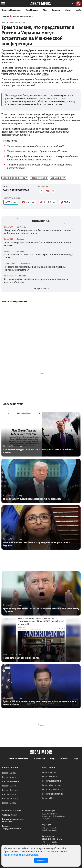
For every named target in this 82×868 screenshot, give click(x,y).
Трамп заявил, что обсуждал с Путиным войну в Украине (37, 151)
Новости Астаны (9, 777)
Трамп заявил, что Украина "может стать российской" (35, 146)
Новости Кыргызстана (52, 785)
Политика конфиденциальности (11, 827)
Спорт (68, 10)
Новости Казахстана (11, 10)
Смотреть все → (41, 289)
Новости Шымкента (10, 782)
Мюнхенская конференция (15, 178)
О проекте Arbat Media (12, 811)
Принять (41, 860)
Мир (45, 10)
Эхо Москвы (32, 10)
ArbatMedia (8, 63)
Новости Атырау (9, 803)
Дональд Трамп (58, 178)
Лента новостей (49, 772)
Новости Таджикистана (53, 794)
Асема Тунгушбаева (16, 190)
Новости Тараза (9, 794)
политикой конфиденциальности (21, 855)
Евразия (56, 10)
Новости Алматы (9, 773)
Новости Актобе (9, 786)
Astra (45, 74)
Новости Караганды (10, 790)
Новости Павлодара (11, 799)
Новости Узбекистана (52, 781)
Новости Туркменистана (53, 790)
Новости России (49, 777)
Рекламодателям (9, 815)
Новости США (48, 798)
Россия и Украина (39, 178)
